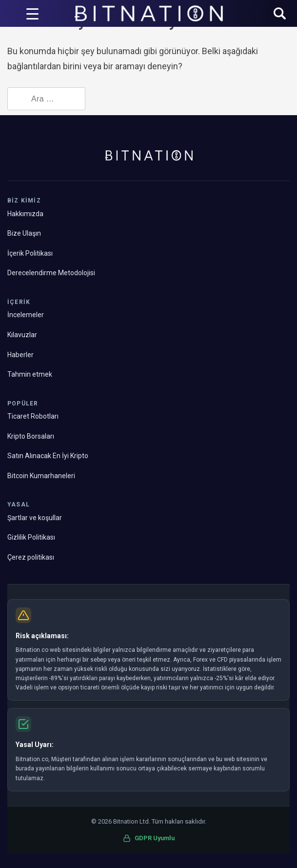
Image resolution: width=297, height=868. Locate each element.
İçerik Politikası (30, 253)
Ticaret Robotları (33, 416)
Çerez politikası (31, 557)
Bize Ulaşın (24, 233)
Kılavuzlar (22, 335)
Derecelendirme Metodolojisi (51, 273)
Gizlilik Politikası (31, 537)
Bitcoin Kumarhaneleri (41, 476)
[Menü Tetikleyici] (32, 14)
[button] (280, 14)
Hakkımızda (25, 214)
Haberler (20, 355)
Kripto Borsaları (31, 436)
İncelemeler (26, 315)
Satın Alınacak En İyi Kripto (48, 456)
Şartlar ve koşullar (35, 518)
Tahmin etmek (30, 374)
